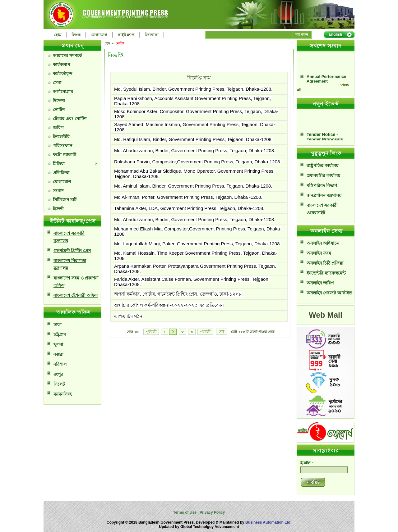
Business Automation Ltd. (268, 522)
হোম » (109, 43)
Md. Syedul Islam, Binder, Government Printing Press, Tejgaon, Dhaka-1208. (193, 89)
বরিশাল (60, 364)
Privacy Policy (212, 512)
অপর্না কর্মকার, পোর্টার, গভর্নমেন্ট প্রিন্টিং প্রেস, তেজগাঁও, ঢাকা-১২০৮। (179, 294)
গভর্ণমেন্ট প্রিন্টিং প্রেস (72, 251)
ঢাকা (58, 325)
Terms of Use (185, 512)
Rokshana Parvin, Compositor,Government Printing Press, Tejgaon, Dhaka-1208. (198, 162)
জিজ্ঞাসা (152, 35)
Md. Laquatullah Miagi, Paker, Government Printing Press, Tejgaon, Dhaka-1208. (198, 244)
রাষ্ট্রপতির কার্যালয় (322, 166)
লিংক (76, 35)
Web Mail (326, 315)
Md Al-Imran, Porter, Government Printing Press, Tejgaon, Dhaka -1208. (188, 197)
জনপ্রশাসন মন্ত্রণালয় (324, 195)
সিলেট (59, 384)
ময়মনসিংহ (62, 394)
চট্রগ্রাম (60, 334)
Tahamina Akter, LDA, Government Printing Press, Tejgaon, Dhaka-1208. (189, 208)
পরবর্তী (205, 332)
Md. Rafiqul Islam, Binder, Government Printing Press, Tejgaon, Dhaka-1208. (193, 139)
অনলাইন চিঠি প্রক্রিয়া (325, 263)
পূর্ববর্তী (151, 332)
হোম (58, 35)
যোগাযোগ (99, 35)
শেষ (222, 332)
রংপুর (58, 374)
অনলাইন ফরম (319, 253)
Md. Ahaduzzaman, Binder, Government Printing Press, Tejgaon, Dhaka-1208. (195, 150)
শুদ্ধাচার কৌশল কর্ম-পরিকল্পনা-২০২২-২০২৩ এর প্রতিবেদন (169, 305)
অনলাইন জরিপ (320, 283)
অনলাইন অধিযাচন (323, 243)
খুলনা (58, 344)
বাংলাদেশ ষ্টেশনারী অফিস (76, 295)
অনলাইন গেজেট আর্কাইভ (329, 293)
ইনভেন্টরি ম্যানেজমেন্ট (326, 273)
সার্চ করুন (302, 34)
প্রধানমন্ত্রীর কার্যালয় (323, 175)
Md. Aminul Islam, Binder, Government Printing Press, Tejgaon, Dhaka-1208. (193, 186)
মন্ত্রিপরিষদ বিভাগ (322, 185)
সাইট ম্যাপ (126, 35)
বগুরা (58, 354)
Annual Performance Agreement (326, 81)
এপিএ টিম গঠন (128, 316)
